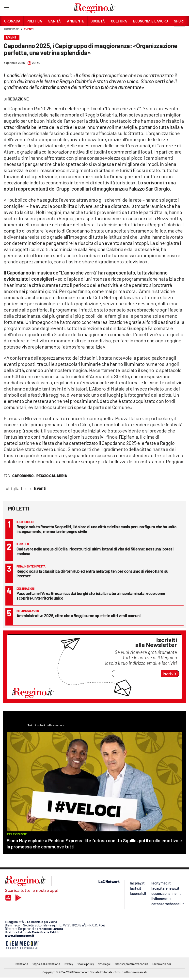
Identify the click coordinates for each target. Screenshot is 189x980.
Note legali (104, 964)
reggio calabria (52, 476)
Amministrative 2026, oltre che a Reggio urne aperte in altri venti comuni (78, 615)
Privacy (68, 964)
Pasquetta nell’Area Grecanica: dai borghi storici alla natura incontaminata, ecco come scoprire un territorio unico (91, 596)
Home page (12, 29)
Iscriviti (170, 674)
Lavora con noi (161, 964)
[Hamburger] (7, 9)
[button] (180, 32)
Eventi (29, 29)
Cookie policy (85, 964)
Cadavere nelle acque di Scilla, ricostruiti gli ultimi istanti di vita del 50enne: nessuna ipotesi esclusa (95, 551)
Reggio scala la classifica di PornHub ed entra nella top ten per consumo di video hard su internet (92, 573)
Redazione (21, 964)
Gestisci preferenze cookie (132, 964)
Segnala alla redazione (46, 964)
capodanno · (24, 476)
